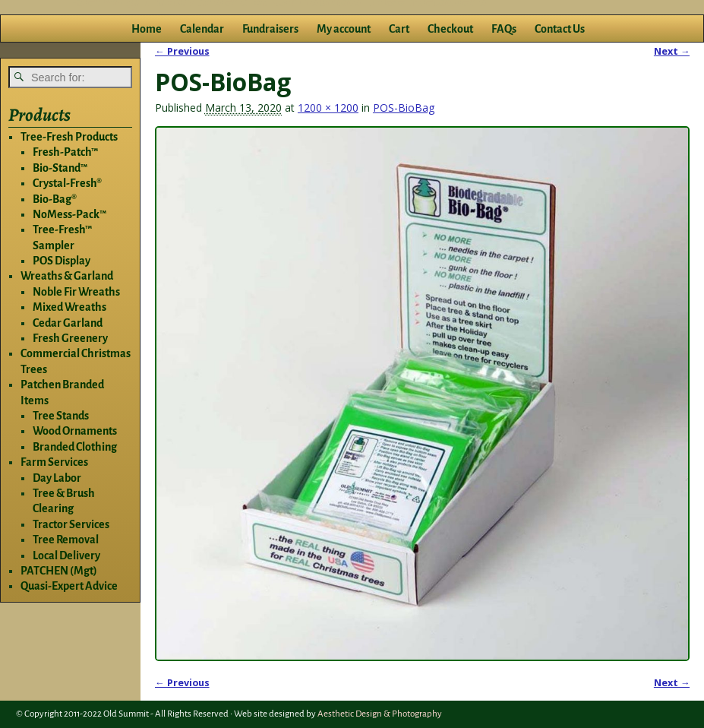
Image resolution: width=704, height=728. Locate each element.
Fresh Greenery (70, 338)
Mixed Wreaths (69, 307)
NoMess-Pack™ (69, 214)
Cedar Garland (68, 323)
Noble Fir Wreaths (76, 292)
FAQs (504, 29)
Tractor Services (71, 524)
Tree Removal (66, 540)
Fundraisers (270, 29)
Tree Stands (61, 416)
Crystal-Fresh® (67, 183)
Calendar (202, 29)
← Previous (182, 51)
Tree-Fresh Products (69, 137)
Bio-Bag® (55, 199)
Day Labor (57, 478)
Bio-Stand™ (60, 168)
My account (344, 29)
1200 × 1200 (328, 108)
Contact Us (560, 29)
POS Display (62, 261)
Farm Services (54, 462)
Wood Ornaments (75, 431)
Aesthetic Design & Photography (380, 714)
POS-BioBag (404, 108)
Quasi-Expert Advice (69, 586)
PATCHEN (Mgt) (59, 571)
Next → (672, 51)
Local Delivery (66, 555)
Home (147, 29)
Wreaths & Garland (67, 276)
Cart (399, 29)
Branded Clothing (75, 447)
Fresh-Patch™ (65, 152)
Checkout (450, 29)
